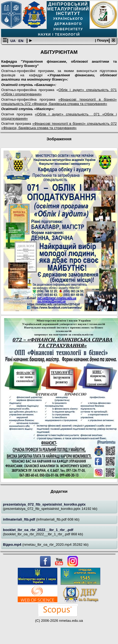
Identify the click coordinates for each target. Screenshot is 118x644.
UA (13, 41)
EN (21, 41)
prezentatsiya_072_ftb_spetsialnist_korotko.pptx (44, 504)
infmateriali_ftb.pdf (20, 519)
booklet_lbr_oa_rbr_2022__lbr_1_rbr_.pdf (38, 530)
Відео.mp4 (13, 545)
